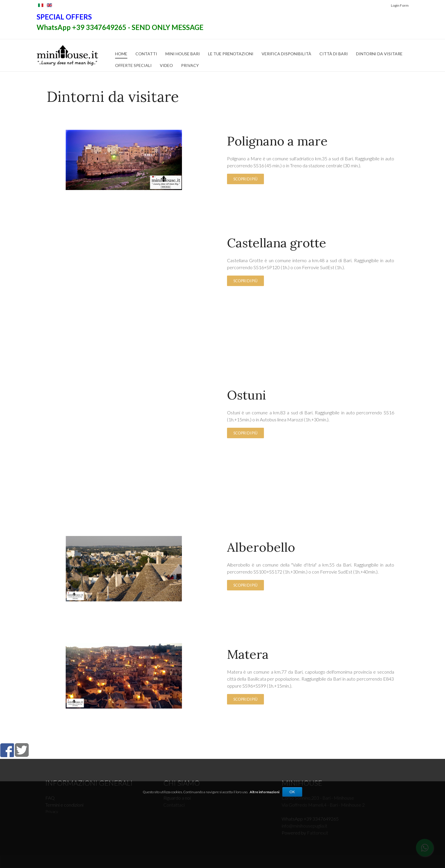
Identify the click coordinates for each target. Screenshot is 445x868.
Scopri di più (245, 179)
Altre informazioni (265, 792)
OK (292, 792)
